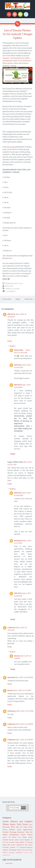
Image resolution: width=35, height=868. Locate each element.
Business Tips (23, 832)
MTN (13, 827)
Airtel (19, 829)
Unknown (11, 627)
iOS (10, 837)
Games (23, 835)
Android (12, 829)
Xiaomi (17, 289)
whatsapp (13, 832)
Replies (13, 346)
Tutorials (5, 840)
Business (27, 840)
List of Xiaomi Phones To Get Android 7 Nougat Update (18, 34)
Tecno (5, 829)
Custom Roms (28, 852)
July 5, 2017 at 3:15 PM (22, 690)
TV (26, 842)
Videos (30, 835)
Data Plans (28, 827)
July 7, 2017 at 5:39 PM (24, 740)
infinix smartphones (11, 835)
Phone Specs (9, 824)
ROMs (31, 850)
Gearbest (5, 852)
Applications (28, 829)
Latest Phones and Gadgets (17, 821)
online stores (19, 840)
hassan (17, 656)
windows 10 (6, 850)
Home (18, 299)
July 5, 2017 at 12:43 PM (24, 677)
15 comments (10, 291)
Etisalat (5, 832)
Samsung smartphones (16, 852)
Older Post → (30, 299)
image (12, 147)
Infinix (30, 837)
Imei (26, 845)
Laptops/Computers (26, 847)
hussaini (11, 677)
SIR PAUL (11, 314)
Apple (4, 845)
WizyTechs (9, 286)
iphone (14, 837)
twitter (13, 845)
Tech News (22, 824)
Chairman (12, 711)
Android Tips (25, 850)
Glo (31, 832)
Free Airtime (22, 837)
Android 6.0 (20, 845)
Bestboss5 (18, 540)
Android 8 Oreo (6, 855)
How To (19, 827)
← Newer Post (6, 299)
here (10, 258)
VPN (9, 845)
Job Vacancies (10, 842)
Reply (10, 341)
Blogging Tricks (16, 850)
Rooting (30, 842)
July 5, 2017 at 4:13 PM (25, 711)
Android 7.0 (10, 289)
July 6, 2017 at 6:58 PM (24, 724)
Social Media (20, 842)
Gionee (5, 837)
